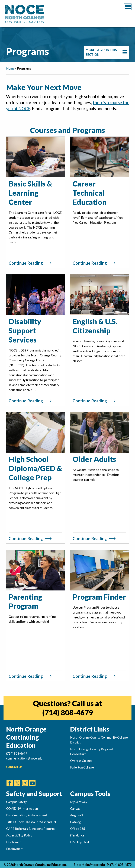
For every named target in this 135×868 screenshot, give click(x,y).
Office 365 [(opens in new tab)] (78, 829)
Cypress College (81, 761)
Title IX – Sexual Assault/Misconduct (31, 822)
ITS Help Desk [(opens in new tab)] (80, 842)
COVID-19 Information (22, 808)
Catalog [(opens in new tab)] (75, 822)
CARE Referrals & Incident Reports (30, 829)
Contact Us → (16, 767)
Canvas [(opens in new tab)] (75, 808)
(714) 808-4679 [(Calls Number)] (17, 753)
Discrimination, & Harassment (27, 815)
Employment (15, 849)
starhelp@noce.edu (91, 865)
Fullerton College (82, 767)
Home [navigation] (10, 68)
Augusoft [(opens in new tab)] (77, 815)
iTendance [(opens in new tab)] (77, 835)
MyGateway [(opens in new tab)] (79, 802)
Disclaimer (13, 842)
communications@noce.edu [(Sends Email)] (24, 758)
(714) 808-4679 (121, 865)
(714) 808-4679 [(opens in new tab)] (68, 713)
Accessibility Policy (19, 835)
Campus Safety (16, 802)
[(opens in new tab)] (10, 780)
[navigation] (106, 52)
